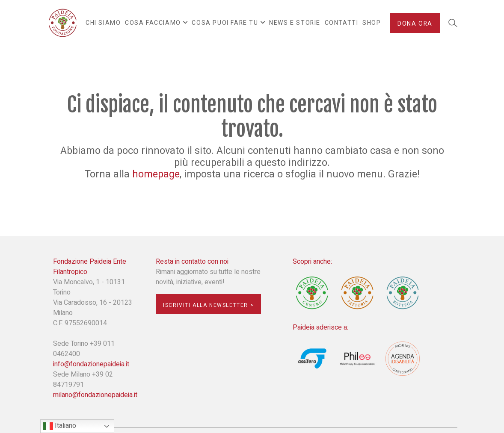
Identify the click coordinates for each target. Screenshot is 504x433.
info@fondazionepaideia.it (91, 364)
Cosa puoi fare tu (225, 23)
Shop (372, 23)
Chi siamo (103, 23)
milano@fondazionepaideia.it (95, 395)
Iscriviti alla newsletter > (208, 305)
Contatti (342, 23)
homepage (156, 174)
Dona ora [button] (415, 24)
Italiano (59, 426)
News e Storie (295, 23)
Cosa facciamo (153, 23)
